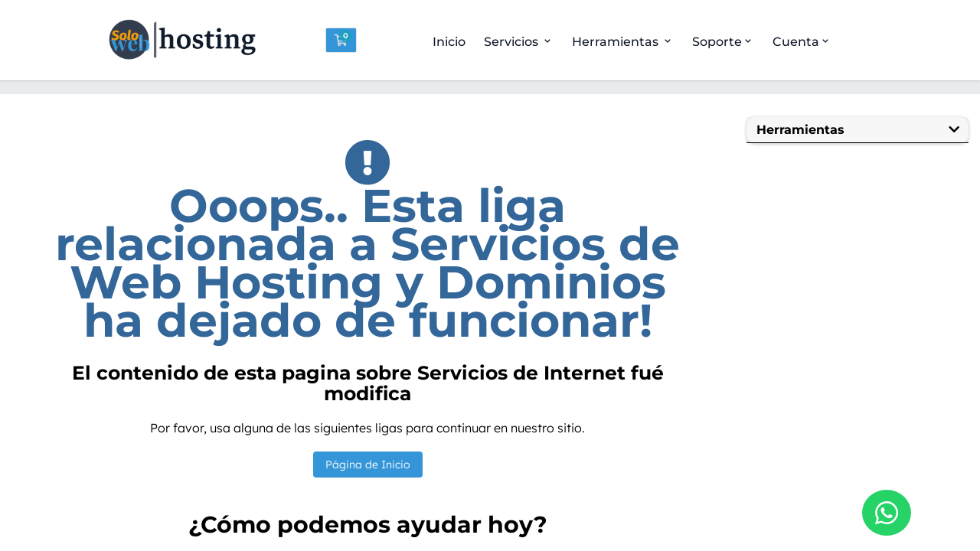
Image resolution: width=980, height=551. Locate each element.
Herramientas (623, 42)
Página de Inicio (368, 465)
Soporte (723, 42)
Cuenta (802, 42)
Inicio (449, 42)
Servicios (519, 42)
